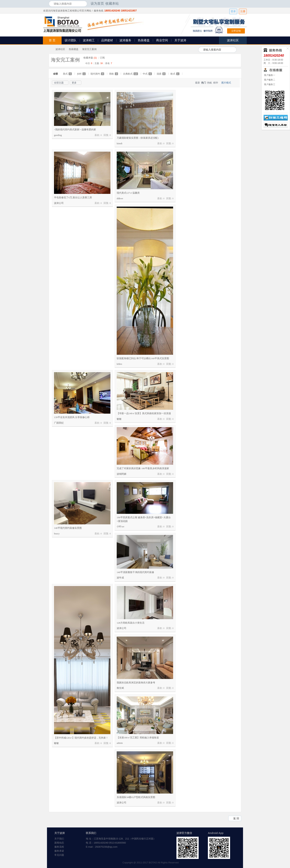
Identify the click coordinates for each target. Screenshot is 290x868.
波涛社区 (60, 49)
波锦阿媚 (122, 474)
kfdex (119, 364)
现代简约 (97, 74)
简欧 (114, 74)
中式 (147, 74)
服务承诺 (59, 851)
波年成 (120, 578)
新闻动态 (59, 843)
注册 (243, 11)
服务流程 (59, 847)
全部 (55, 74)
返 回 (236, 818)
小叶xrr (120, 526)
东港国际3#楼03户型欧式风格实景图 (136, 797)
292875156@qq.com (106, 847)
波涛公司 (59, 203)
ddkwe (120, 198)
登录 (233, 11)
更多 (74, 83)
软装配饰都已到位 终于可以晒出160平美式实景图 (143, 358)
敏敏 (119, 419)
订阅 (102, 58)
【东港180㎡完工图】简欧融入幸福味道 (138, 738)
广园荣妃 (59, 423)
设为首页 (97, 4)
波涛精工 (89, 40)
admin (120, 743)
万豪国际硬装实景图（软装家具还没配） (138, 138)
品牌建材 (107, 40)
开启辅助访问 (240, 4)
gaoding (58, 135)
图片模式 (226, 83)
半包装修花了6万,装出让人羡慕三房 (73, 197)
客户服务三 (269, 84)
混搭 (161, 74)
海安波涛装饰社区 (50, 49)
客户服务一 (269, 75)
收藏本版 (90, 58)
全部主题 (59, 83)
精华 (216, 83)
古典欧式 (130, 74)
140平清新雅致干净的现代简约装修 (135, 572)
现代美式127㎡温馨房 (128, 193)
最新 (198, 83)
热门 (204, 83)
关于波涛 (180, 40)
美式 (67, 74)
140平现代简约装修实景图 (68, 528)
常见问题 (59, 855)
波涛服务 (125, 40)
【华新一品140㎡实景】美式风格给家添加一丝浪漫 (144, 413)
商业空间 (162, 40)
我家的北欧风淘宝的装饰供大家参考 (136, 683)
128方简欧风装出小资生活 (131, 623)
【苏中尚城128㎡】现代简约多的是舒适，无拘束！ (81, 738)
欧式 (175, 74)
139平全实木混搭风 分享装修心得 (72, 417)
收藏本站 (112, 4)
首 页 (52, 40)
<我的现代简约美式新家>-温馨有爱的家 (75, 130)
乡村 (81, 74)
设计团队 (70, 40)
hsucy (57, 534)
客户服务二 (269, 80)
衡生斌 (120, 688)
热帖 (210, 83)
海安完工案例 (89, 49)
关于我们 (59, 839)
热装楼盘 (144, 40)
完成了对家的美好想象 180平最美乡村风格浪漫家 (143, 468)
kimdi (119, 143)
